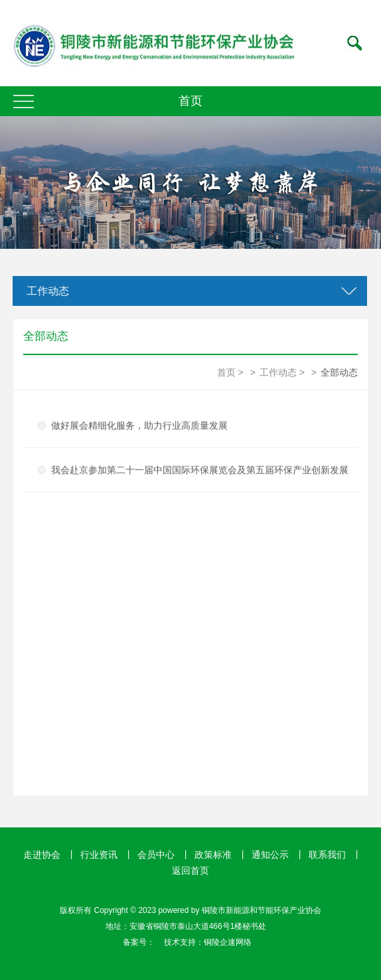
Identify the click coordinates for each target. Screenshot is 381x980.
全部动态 (339, 372)
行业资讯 (99, 855)
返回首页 (190, 871)
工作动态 (47, 291)
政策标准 (213, 855)
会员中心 (156, 855)
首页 (226, 372)
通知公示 (270, 855)
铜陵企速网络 (228, 942)
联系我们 (327, 855)
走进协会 (42, 855)
